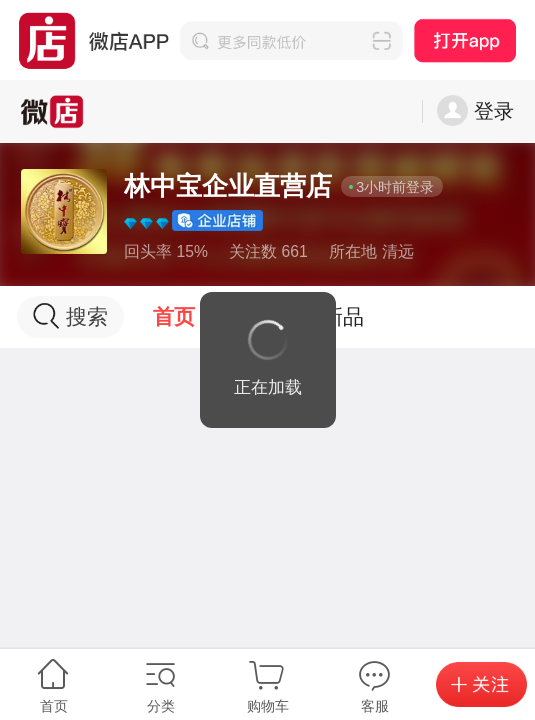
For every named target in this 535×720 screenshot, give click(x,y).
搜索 (70, 316)
